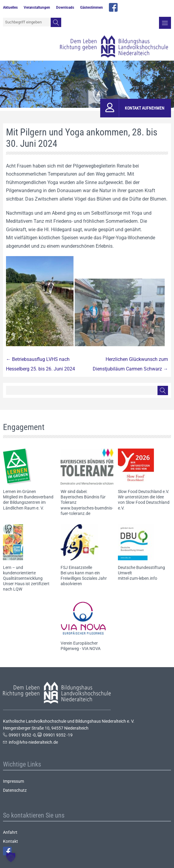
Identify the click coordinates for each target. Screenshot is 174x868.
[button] (11, 857)
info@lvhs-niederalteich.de (33, 742)
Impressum (13, 781)
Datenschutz (15, 790)
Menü (165, 23)
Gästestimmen (91, 8)
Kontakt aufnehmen (145, 108)
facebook (113, 7)
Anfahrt (10, 832)
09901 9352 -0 (22, 735)
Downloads (65, 8)
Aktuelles (10, 8)
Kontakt (10, 841)
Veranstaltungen (37, 8)
